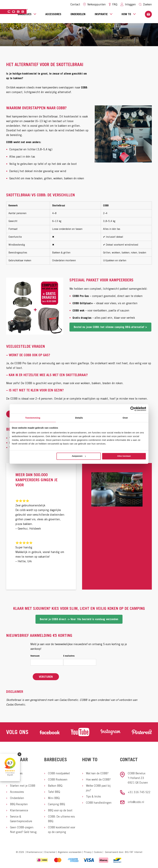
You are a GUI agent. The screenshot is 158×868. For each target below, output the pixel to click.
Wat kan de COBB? (97, 773)
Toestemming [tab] (33, 418)
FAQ (113, 4)
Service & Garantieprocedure (21, 819)
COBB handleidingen (99, 803)
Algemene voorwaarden (70, 852)
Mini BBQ (54, 798)
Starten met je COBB (23, 786)
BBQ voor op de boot (60, 810)
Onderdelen (78, 14)
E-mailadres (69, 656)
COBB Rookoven (58, 779)
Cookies (98, 852)
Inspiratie (104, 14)
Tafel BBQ (54, 792)
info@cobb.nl (136, 802)
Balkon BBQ (55, 786)
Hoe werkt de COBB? (98, 779)
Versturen (46, 677)
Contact (75, 4)
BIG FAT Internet (134, 852)
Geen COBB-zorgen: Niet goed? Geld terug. (24, 830)
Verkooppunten (94, 4)
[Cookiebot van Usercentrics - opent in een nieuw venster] (133, 409)
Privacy (88, 852)
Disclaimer (50, 852)
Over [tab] (125, 418)
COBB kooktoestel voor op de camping (62, 830)
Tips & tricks (93, 796)
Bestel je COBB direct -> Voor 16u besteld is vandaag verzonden (79, 619)
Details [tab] (79, 418)
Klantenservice (19, 810)
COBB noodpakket (59, 773)
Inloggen (128, 4)
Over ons (15, 779)
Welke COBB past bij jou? (98, 788)
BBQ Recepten (19, 804)
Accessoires (53, 14)
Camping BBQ (56, 804)
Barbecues (27, 14)
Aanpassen (79, 456)
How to (129, 14)
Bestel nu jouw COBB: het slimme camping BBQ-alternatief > (110, 327)
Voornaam (35, 656)
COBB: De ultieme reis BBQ (61, 819)
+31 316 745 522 (139, 792)
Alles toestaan (124, 456)
